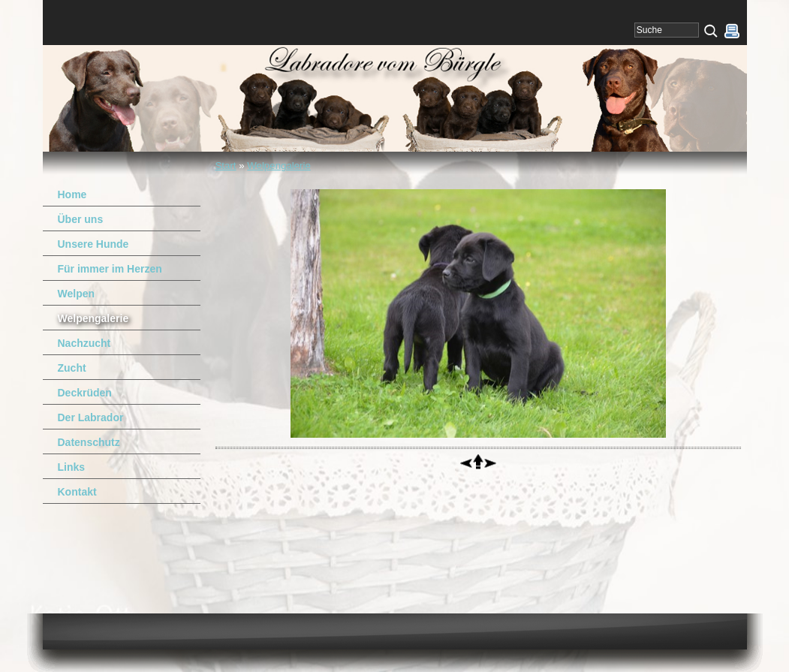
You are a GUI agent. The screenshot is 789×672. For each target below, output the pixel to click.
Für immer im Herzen (110, 269)
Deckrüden (85, 393)
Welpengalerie (279, 166)
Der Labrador (91, 417)
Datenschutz (89, 442)
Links (72, 467)
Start (226, 166)
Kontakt (77, 492)
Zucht (72, 368)
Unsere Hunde (93, 244)
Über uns (81, 219)
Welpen (77, 294)
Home (72, 194)
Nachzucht (84, 343)
